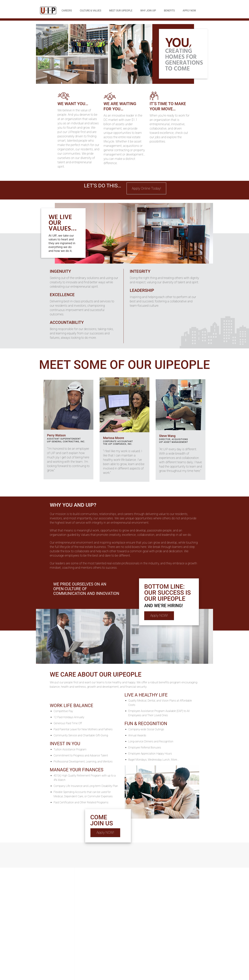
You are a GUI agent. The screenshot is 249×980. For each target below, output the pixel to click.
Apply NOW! (159, 615)
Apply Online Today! (146, 188)
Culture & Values (91, 11)
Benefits (169, 11)
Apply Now (189, 11)
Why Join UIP (148, 11)
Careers (67, 11)
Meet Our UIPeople (121, 11)
